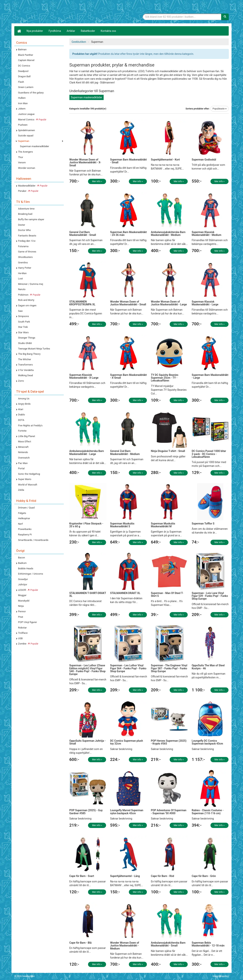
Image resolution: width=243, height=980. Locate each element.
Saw (20, 311)
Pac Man (23, 463)
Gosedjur (23, 579)
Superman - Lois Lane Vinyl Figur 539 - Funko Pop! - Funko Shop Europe (210, 596)
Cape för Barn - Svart (82, 876)
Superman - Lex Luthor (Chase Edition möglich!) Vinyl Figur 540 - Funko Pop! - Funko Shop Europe (88, 670)
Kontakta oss (108, 31)
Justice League (26, 114)
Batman (22, 49)
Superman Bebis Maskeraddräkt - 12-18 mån (208, 944)
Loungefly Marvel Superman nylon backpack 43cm (127, 812)
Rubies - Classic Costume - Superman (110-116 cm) (208, 812)
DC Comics (24, 66)
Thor (21, 157)
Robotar (22, 628)
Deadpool (23, 71)
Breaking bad (25, 214)
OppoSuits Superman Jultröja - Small (88, 742)
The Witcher (25, 359)
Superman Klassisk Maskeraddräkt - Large (205, 303)
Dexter (22, 225)
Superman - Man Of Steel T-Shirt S (167, 594)
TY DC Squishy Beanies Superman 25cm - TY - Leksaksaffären (165, 378)
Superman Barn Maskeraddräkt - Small (128, 161)
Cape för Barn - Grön (204, 876)
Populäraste (220, 109)
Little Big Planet (27, 436)
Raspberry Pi (25, 535)
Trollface (23, 633)
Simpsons (24, 316)
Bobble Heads (26, 568)
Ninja (21, 606)
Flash (21, 82)
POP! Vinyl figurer (27, 622)
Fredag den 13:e (27, 241)
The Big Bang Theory (29, 354)
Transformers (25, 365)
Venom (22, 162)
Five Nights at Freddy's (30, 425)
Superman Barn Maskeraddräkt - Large (210, 376)
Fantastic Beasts (27, 236)
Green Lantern (26, 87)
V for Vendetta (26, 370)
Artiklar (71, 31)
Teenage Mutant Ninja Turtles (34, 349)
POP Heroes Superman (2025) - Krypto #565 (169, 742)
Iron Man (23, 103)
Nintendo (23, 452)
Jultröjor (23, 584)
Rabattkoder (88, 31)
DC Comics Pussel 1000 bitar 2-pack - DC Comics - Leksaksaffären (209, 454)
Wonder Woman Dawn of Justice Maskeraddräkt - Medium (125, 946)
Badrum (22, 563)
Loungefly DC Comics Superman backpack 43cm (207, 742)
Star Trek (23, 327)
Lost (20, 279)
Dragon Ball (24, 76)
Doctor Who (24, 230)
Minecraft (23, 447)
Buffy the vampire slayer (31, 219)
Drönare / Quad (26, 508)
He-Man (22, 273)
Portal (21, 468)
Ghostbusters (25, 257)
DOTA (21, 420)
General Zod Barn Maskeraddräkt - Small (83, 234)
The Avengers (25, 152)
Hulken (22, 98)
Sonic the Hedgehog (29, 474)
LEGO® (28, 590)
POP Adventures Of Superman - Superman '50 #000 (169, 812)
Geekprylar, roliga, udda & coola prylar (43, 12)
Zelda (21, 490)
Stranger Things (27, 338)
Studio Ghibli (25, 343)
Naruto (22, 289)
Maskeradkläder (33, 186)
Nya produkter (35, 31)
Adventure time (26, 209)
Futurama (23, 246)
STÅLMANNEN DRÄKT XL (125, 593)
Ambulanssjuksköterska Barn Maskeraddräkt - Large (87, 452)
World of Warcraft (28, 485)
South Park (24, 322)
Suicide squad (26, 136)
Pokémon (29, 295)
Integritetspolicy (221, 976)
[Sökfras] (182, 17)
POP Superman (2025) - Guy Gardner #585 (86, 812)
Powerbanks (25, 529)
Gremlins (23, 263)
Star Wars (23, 332)
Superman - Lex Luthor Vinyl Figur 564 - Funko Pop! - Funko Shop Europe (128, 668)
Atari (21, 409)
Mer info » (97, 181)
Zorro (21, 381)
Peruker (28, 191)
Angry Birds (24, 404)
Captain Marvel (26, 60)
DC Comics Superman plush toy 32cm (126, 742)
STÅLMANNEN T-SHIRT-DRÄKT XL (88, 594)
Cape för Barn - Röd (162, 876)
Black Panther (26, 55)
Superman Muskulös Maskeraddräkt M (163, 525)
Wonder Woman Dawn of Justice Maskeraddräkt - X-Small (85, 162)
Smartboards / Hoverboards (33, 540)
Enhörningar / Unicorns (31, 574)
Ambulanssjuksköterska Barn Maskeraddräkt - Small (168, 944)
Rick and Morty (26, 300)
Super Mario (25, 479)
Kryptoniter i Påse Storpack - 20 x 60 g (86, 525)
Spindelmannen (27, 130)
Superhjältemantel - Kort (165, 160)
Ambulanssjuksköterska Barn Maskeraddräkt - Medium (168, 234)
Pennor (22, 611)
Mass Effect (25, 441)
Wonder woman (27, 168)
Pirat (21, 617)
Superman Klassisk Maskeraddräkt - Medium (207, 234)
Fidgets (22, 513)
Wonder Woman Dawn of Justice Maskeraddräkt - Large (169, 303)
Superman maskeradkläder (35, 146)
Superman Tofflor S (203, 524)
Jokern (22, 109)
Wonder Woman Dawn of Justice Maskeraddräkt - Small (128, 303)
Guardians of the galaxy (31, 93)
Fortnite (22, 431)
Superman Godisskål (204, 160)
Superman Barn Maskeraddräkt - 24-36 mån (128, 234)
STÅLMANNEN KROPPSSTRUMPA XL (82, 303)
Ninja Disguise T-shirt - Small (168, 451)
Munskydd (24, 601)
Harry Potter (25, 268)
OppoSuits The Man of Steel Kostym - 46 (208, 667)
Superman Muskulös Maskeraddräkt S (122, 525)
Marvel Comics (32, 120)
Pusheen (23, 125)
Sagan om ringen (27, 305)
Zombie (28, 644)
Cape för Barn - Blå (80, 943)
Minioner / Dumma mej (31, 284)
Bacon (22, 558)
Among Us (24, 399)
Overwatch (24, 458)
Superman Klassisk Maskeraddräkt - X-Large (84, 376)
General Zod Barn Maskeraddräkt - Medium (125, 452)
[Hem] (19, 31)
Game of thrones (27, 252)
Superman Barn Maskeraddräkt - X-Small (128, 376)
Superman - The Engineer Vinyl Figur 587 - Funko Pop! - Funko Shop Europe (169, 668)
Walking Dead (25, 375)
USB (20, 638)
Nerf (20, 524)
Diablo (22, 415)
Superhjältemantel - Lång (125, 876)
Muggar (22, 595)
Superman (24, 141)
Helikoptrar (24, 518)
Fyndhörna (55, 31)
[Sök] (225, 17)
